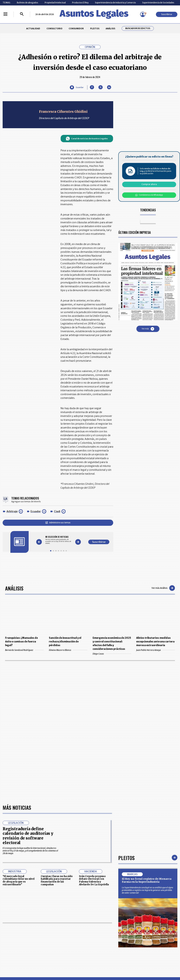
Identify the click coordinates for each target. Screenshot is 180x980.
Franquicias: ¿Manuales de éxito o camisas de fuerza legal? (21, 642)
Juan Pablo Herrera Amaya (155, 650)
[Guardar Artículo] (77, 87)
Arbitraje (12, 511)
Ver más (148, 329)
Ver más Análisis (163, 588)
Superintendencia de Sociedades (158, 3)
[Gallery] (58, 540)
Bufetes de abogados (28, 3)
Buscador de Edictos (138, 28)
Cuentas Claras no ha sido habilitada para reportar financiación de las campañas (57, 880)
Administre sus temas (58, 523)
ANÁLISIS (110, 28)
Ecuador (36, 511)
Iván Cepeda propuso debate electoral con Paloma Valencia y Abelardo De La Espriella (94, 880)
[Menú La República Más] (5, 14)
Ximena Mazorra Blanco (68, 650)
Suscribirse (167, 14)
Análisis (14, 588)
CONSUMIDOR (76, 28)
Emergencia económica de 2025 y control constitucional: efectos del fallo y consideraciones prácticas (112, 643)
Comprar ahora (149, 184)
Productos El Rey (80, 3)
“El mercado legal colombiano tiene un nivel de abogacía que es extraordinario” (19, 880)
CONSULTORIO (54, 28)
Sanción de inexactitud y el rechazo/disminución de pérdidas (65, 642)
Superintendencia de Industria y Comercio (115, 3)
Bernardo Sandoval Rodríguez (24, 650)
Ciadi (57, 511)
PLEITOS (95, 28)
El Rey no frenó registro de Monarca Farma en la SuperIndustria (147, 880)
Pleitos (126, 858)
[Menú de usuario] (143, 14)
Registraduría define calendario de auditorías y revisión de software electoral (28, 836)
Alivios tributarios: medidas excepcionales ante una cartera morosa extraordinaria (155, 642)
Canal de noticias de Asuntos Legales (87, 139)
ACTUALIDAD (33, 28)
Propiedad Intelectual (55, 3)
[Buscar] (22, 14)
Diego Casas (112, 654)
